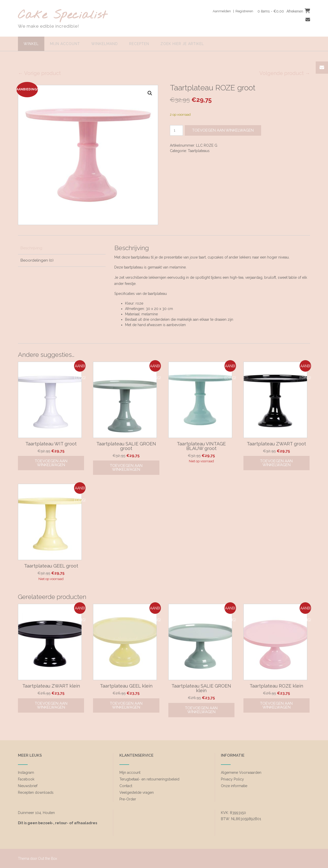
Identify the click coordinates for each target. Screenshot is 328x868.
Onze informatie (234, 786)
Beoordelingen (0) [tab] (37, 260)
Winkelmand (105, 44)
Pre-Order (128, 799)
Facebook (26, 779)
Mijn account (65, 44)
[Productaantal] (176, 130)
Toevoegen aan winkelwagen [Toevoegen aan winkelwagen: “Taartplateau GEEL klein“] (126, 705)
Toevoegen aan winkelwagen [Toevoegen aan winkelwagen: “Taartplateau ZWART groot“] (276, 463)
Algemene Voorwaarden (241, 773)
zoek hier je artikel (182, 44)
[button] (150, 93)
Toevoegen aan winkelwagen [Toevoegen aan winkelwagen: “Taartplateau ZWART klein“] (51, 705)
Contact (126, 786)
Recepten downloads (36, 792)
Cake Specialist (62, 15)
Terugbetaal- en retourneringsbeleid (149, 779)
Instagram (26, 773)
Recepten (139, 44)
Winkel (31, 44)
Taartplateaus (199, 151)
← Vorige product (39, 73)
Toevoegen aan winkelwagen (223, 130)
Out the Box (48, 859)
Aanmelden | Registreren (231, 11)
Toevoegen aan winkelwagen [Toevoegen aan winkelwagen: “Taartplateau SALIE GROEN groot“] (126, 468)
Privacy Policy (232, 779)
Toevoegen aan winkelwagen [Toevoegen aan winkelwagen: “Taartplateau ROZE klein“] (276, 705)
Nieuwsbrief (28, 786)
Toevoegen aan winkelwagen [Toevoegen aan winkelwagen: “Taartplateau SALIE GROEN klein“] (201, 710)
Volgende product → (285, 73)
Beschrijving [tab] (31, 248)
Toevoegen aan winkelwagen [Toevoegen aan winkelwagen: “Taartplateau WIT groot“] (51, 463)
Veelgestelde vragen (137, 792)
